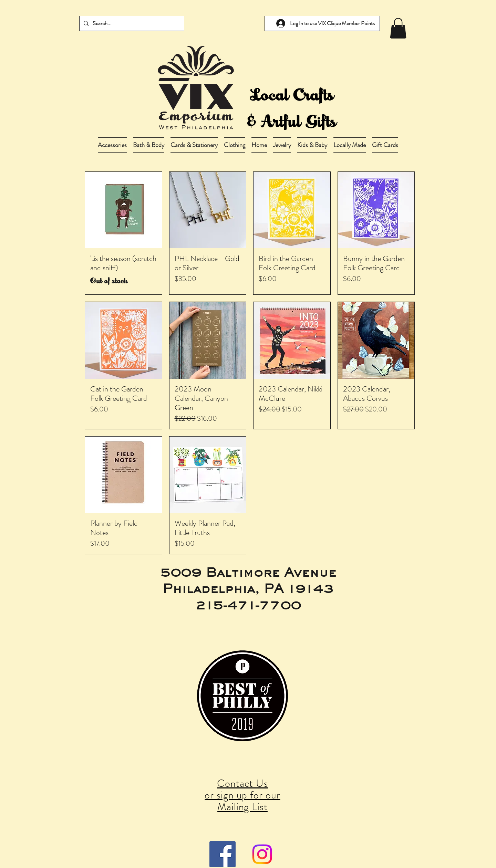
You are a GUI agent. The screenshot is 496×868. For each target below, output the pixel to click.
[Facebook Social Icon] (223, 854)
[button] (149, 145)
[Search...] (131, 23)
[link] (398, 28)
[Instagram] (262, 854)
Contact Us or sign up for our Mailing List (242, 795)
